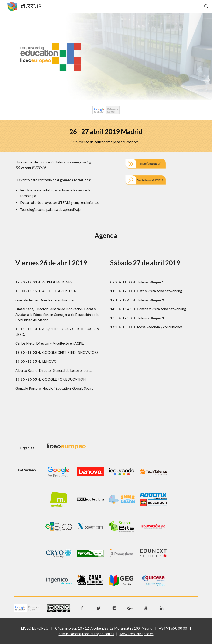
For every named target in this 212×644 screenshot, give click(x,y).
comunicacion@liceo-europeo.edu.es (86, 634)
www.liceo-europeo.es (137, 634)
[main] (106, 136)
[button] (206, 7)
